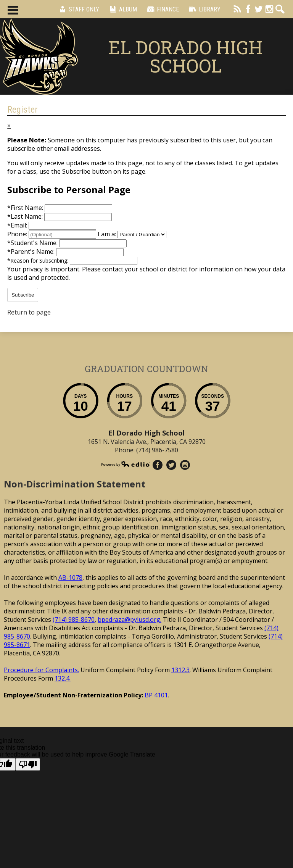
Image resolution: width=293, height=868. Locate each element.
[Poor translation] (28, 764)
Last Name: (26, 216)
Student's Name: (33, 243)
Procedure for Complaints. (41, 670)
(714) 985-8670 (74, 620)
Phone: (18, 234)
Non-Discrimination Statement (75, 484)
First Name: (26, 208)
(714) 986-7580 (157, 450)
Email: (18, 225)
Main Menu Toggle (13, 10)
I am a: (107, 234)
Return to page (29, 312)
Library (204, 9)
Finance (162, 9)
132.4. (63, 678)
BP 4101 (156, 695)
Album (122, 9)
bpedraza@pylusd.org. (130, 620)
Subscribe (23, 295)
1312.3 (180, 670)
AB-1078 (70, 578)
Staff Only (78, 9)
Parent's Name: (32, 252)
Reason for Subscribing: (39, 261)
